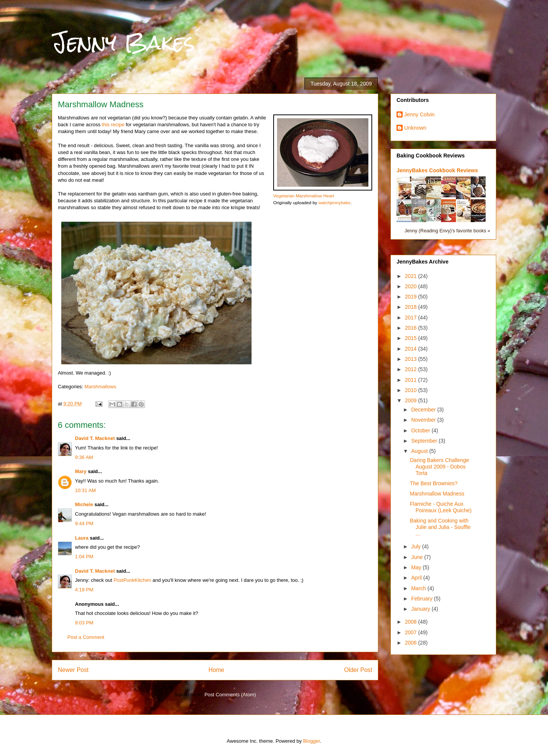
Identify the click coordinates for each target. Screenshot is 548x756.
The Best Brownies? (434, 483)
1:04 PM (84, 557)
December (424, 410)
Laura (82, 538)
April (417, 578)
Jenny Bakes (123, 42)
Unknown (415, 128)
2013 (412, 359)
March (419, 588)
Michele (84, 504)
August (420, 451)
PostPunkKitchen (132, 580)
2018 (412, 307)
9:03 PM (84, 623)
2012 (412, 369)
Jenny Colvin (419, 114)
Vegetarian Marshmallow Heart (304, 196)
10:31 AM (85, 490)
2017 (412, 318)
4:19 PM (84, 590)
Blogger (311, 741)
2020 (412, 286)
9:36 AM (84, 457)
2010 (412, 390)
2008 (412, 622)
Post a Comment (86, 637)
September (425, 441)
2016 (412, 328)
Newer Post (73, 670)
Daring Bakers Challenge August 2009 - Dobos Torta (440, 467)
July (417, 546)
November (424, 420)
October (421, 430)
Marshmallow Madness (437, 494)
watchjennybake (335, 202)
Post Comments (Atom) (230, 695)
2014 (412, 349)
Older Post (358, 670)
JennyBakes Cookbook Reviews (437, 170)
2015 (412, 338)
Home (217, 670)
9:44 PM (84, 523)
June (417, 557)
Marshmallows (100, 387)
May (417, 567)
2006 (412, 643)
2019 (412, 297)
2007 (412, 632)
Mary (81, 471)
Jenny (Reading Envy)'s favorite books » (447, 231)
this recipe (113, 125)
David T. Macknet (95, 438)
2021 (412, 276)
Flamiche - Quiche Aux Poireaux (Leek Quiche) (441, 507)
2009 (412, 400)
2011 (412, 380)
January (421, 609)
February (422, 599)
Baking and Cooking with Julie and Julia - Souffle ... (440, 527)
